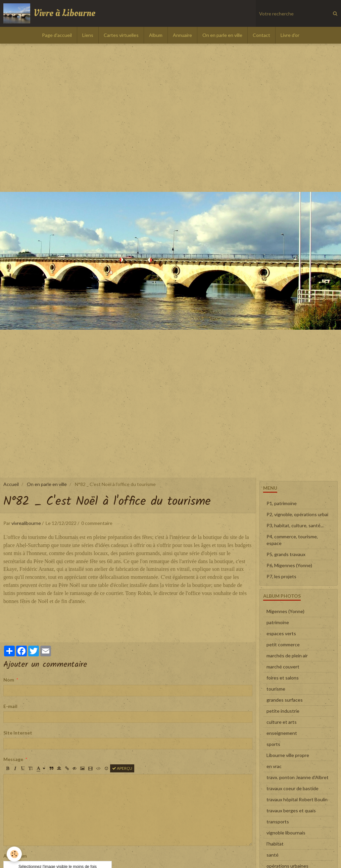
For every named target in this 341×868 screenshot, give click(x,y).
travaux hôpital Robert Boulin (297, 799)
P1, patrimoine (282, 503)
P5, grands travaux (286, 554)
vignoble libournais (286, 833)
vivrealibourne (26, 523)
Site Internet (18, 733)
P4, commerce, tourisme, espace (292, 540)
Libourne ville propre (288, 755)
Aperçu (122, 768)
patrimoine (278, 622)
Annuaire (182, 35)
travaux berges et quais (291, 810)
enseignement (282, 733)
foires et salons (283, 678)
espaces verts (281, 633)
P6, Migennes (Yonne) (289, 565)
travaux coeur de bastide (293, 788)
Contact (261, 35)
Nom (9, 680)
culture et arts (282, 722)
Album (156, 35)
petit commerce (283, 644)
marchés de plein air (287, 656)
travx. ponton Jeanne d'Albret (298, 777)
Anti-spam (15, 856)
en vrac (274, 766)
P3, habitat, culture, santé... (295, 525)
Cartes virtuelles (121, 35)
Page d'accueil (57, 35)
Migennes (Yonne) (285, 611)
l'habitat (275, 844)
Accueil (11, 484)
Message (13, 759)
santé (273, 855)
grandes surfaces (285, 700)
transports (278, 822)
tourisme (276, 689)
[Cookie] (14, 854)
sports (273, 744)
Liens (88, 35)
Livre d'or (290, 35)
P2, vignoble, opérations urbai (297, 514)
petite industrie (283, 711)
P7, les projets (281, 576)
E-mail (10, 706)
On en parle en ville (222, 35)
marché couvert (283, 667)
